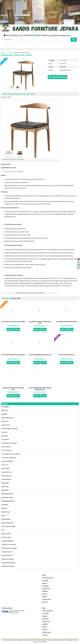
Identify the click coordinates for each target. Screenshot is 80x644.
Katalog (45, 583)
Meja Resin (5, 505)
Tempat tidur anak (7, 552)
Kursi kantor (5, 440)
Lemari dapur (6, 469)
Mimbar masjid (6, 519)
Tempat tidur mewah (8, 559)
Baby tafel (5, 411)
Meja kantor (5, 487)
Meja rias (4, 508)
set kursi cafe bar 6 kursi (67, 355)
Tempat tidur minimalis (9, 563)
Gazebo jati (5, 421)
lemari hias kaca (7, 472)
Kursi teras (5, 465)
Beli (17, 329)
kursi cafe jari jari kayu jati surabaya (13, 322)
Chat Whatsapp (57, 77)
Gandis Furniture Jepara (40, 642)
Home (3, 52)
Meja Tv (4, 516)
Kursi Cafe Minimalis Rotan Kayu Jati (40, 355)
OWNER (45, 591)
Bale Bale (4, 414)
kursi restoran (6, 447)
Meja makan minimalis (8, 501)
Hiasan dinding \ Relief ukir (10, 429)
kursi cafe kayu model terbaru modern (13, 355)
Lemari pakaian (6, 479)
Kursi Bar (4, 432)
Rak (3, 530)
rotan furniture (6, 534)
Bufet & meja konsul (8, 418)
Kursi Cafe (9, 52)
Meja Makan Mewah (7, 497)
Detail (10, 329)
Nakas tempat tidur (8, 523)
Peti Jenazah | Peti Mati (8, 526)
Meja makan (5, 490)
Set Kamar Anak (6, 537)
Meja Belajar (5, 483)
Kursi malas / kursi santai (9, 443)
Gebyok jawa (6, 425)
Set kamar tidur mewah (9, 545)
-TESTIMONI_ (6, 407)
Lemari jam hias (7, 476)
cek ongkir (45, 581)
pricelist (45, 594)
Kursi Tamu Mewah (7, 461)
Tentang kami (46, 599)
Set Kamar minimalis (8, 541)
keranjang (45, 586)
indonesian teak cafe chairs (16, 55)
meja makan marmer (8, 494)
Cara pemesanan (48, 578)
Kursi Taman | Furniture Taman (11, 454)
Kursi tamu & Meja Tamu (9, 458)
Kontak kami (46, 589)
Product (45, 597)
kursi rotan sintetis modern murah (67, 322)
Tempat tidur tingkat (8, 566)
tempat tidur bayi (7, 555)
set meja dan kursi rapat (9, 548)
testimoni (45, 602)
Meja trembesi (6, 512)
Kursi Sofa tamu (7, 450)
